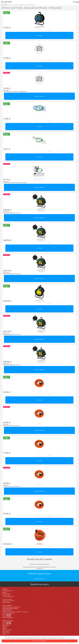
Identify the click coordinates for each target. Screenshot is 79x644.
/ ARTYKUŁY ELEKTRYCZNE (12, 5)
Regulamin (5, 628)
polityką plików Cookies (70, 638)
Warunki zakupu (6, 631)
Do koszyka (39, 35)
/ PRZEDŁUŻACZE (32, 5)
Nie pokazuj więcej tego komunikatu (40, 641)
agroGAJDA (8, 2)
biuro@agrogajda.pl (10, 596)
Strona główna (4, 5)
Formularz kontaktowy (7, 599)
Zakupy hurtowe (6, 633)
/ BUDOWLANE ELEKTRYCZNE (23, 5)
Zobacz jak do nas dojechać (8, 601)
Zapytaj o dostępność (39, 96)
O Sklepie (4, 627)
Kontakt (4, 634)
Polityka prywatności (7, 630)
